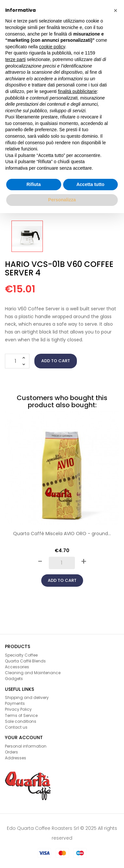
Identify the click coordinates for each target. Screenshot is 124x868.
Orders (11, 752)
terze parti (15, 59)
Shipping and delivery (27, 697)
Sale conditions (21, 721)
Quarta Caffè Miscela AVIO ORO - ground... (62, 534)
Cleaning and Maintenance (33, 673)
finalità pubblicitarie (77, 91)
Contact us (16, 727)
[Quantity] (17, 361)
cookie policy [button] (52, 47)
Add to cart (56, 361)
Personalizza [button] (62, 200)
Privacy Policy (18, 709)
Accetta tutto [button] (90, 184)
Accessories (17, 667)
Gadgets (14, 679)
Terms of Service (21, 715)
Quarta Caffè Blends (25, 661)
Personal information (26, 746)
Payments (15, 703)
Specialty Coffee (21, 655)
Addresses (16, 758)
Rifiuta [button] (34, 184)
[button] (115, 10)
